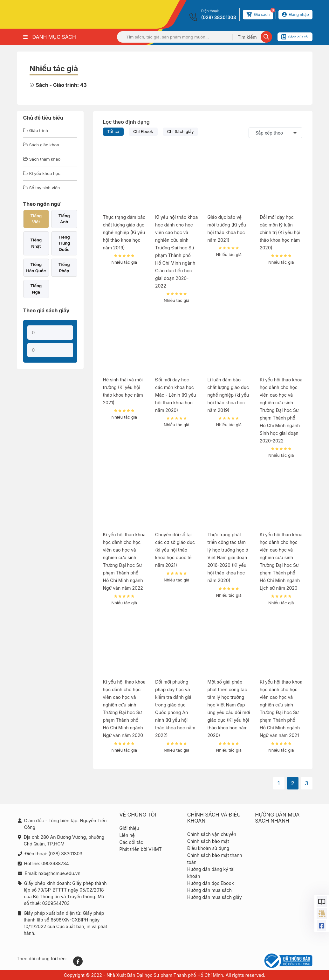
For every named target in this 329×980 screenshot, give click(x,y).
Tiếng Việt (36, 219)
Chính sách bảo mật (208, 841)
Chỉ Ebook (143, 131)
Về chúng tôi (138, 815)
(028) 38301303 (219, 17)
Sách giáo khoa (41, 145)
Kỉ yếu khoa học (42, 173)
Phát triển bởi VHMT (140, 849)
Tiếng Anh (64, 219)
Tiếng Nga (36, 289)
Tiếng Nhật (36, 243)
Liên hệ (127, 835)
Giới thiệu (129, 828)
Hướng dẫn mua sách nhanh (277, 818)
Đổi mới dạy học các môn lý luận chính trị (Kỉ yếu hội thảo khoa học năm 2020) (280, 232)
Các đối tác (131, 842)
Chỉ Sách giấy (181, 131)
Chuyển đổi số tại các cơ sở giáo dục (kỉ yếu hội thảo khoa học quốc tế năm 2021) (175, 550)
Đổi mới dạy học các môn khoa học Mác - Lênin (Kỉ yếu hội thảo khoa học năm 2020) (176, 395)
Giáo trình (36, 130)
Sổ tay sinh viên (42, 188)
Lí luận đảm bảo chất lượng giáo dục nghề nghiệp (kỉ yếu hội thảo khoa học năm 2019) (228, 395)
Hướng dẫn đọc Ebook (211, 883)
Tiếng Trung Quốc (64, 243)
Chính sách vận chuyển (212, 834)
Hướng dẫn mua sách (209, 890)
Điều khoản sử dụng (208, 848)
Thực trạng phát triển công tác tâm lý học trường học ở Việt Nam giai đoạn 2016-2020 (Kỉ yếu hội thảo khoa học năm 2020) (228, 557)
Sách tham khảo (42, 159)
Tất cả (113, 131)
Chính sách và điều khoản (214, 818)
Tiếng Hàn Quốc (36, 268)
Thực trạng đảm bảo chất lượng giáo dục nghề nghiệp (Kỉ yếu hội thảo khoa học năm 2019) (124, 232)
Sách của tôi (295, 37)
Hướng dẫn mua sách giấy (215, 897)
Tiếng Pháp (64, 268)
